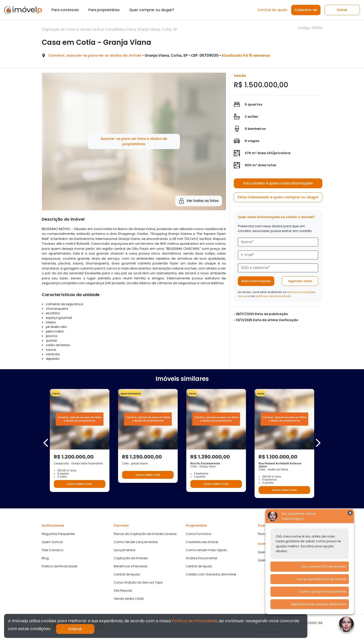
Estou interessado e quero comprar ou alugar (278, 197)
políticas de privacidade (273, 296)
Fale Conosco (52, 550)
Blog (45, 558)
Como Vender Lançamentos (136, 542)
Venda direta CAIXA (129, 599)
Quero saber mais (79, 484)
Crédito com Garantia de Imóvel (211, 574)
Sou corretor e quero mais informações (278, 183)
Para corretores (65, 10)
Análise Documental (201, 558)
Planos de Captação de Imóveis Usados (145, 534)
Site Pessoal (123, 591)
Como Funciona (198, 534)
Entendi (75, 629)
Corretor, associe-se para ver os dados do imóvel (95, 55)
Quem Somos (52, 542)
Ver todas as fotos (199, 201)
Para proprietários (104, 10)
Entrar (342, 10)
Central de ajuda (272, 10)
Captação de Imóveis (131, 558)
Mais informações (256, 281)
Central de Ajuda (127, 574)
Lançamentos (125, 550)
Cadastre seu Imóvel (202, 542)
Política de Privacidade (60, 566)
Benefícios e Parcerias (131, 566)
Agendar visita (300, 281)
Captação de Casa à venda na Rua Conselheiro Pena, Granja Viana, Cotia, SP (109, 29)
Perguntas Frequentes (58, 534)
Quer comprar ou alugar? (152, 10)
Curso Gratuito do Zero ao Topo (138, 583)
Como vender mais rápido (206, 550)
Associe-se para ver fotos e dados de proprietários (134, 141)
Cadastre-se (306, 10)
